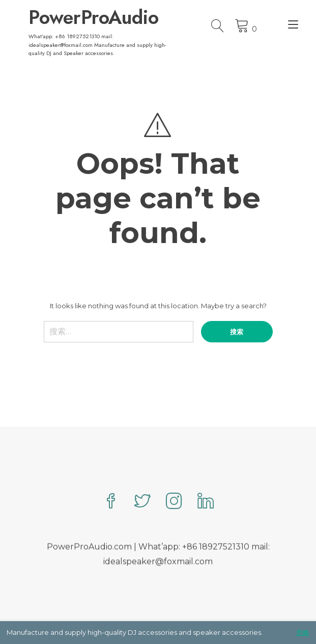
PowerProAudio (94, 17)
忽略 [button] (303, 632)
